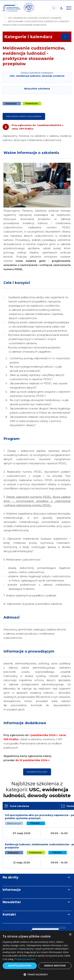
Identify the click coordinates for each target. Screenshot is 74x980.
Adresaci (11, 617)
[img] (29, 8)
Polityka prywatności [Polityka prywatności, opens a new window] (25, 959)
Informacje (12, 890)
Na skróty (11, 877)
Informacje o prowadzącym (29, 651)
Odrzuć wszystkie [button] (55, 966)
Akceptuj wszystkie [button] (20, 966)
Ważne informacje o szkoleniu (31, 153)
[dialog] (37, 955)
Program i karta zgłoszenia (24, 116)
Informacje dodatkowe (25, 723)
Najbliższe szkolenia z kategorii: (37, 790)
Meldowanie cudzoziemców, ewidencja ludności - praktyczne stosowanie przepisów (34, 56)
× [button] (70, 935)
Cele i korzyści (17, 283)
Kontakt (9, 914)
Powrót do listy (37, 772)
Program (11, 439)
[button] (37, 974)
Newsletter (12, 902)
